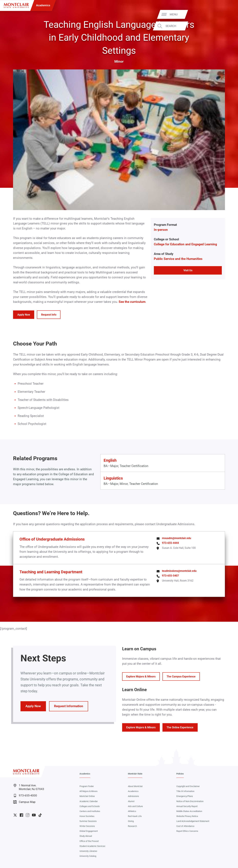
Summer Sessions (88, 821)
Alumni (131, 801)
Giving (131, 821)
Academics (43, 5)
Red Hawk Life (135, 816)
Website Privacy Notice (187, 816)
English (110, 460)
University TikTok (40, 815)
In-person (161, 230)
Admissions (133, 796)
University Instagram (28, 815)
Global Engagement (89, 831)
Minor (119, 61)
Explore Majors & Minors (141, 676)
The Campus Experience (181, 676)
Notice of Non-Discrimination (190, 801)
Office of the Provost (89, 841)
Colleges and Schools (90, 806)
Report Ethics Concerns (187, 831)
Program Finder (87, 786)
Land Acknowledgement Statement (193, 821)
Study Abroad (86, 836)
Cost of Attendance (185, 826)
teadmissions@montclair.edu (179, 571)
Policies (180, 774)
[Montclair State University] (16, 6)
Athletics (132, 811)
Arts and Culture (135, 806)
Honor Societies (87, 816)
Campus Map (24, 802)
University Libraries (88, 851)
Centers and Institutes (90, 811)
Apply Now (24, 315)
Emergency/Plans (185, 796)
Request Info (49, 315)
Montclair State (135, 774)
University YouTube (34, 815)
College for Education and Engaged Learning (185, 244)
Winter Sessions (87, 826)
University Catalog (88, 856)
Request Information (69, 706)
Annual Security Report (187, 806)
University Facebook (21, 815)
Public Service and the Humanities (178, 259)
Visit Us (188, 270)
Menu (227, 14)
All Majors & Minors (89, 791)
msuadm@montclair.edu (177, 538)
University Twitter (15, 815)
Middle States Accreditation (189, 811)
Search (224, 26)
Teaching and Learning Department (51, 572)
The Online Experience (180, 727)
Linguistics (113, 478)
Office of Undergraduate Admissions (52, 539)
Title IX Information (185, 791)
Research (132, 826)
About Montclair (135, 786)
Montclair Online (87, 796)
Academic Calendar (89, 801)
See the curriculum (132, 302)
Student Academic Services (92, 846)
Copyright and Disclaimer (188, 786)
